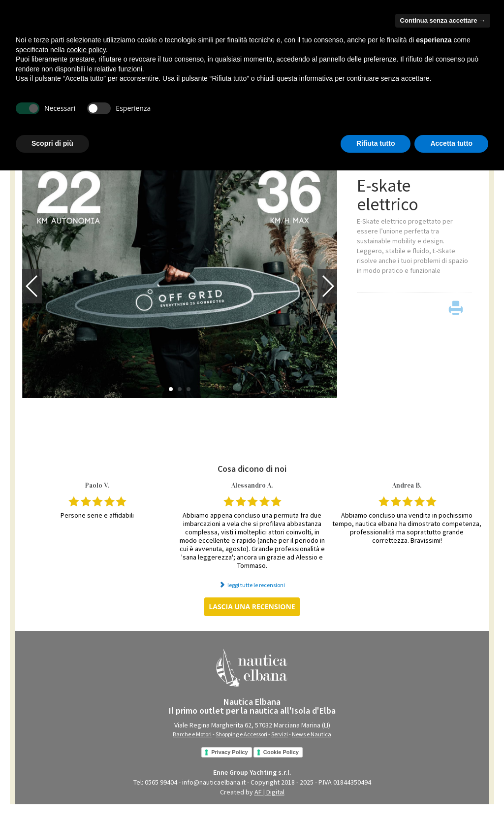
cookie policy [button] (86, 702)
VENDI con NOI (450, 124)
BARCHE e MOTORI (48, 125)
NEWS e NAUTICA (230, 125)
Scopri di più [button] (52, 796)
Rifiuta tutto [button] (376, 796)
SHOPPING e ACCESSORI (124, 125)
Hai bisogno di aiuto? (414, 19)
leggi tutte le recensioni (256, 594)
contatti (474, 35)
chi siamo (443, 35)
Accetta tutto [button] (451, 796)
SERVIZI (183, 125)
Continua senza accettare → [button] (443, 673)
